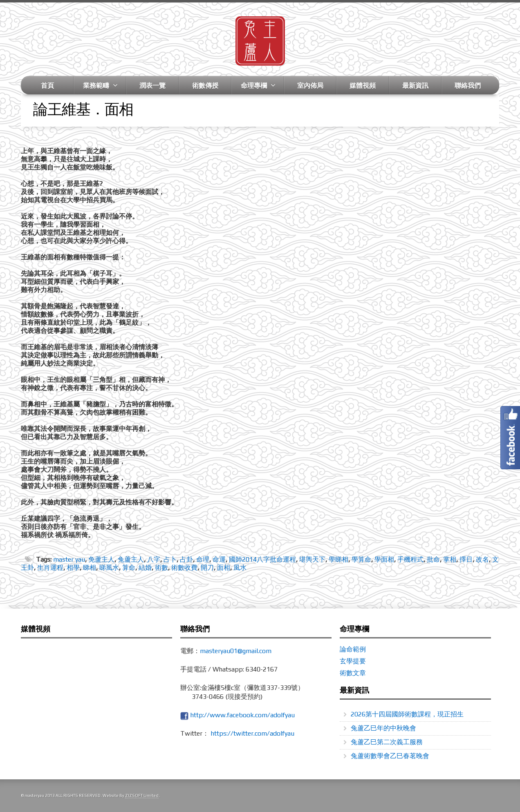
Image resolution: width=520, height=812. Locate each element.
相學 (73, 568)
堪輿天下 (312, 559)
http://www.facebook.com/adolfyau (242, 715)
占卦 (186, 559)
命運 (219, 559)
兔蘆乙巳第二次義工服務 (387, 742)
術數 (161, 568)
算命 (129, 568)
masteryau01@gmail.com (236, 651)
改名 (482, 559)
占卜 (170, 559)
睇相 (90, 568)
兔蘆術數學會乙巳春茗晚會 (390, 756)
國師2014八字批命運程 (262, 559)
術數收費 (184, 568)
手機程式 (410, 559)
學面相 (384, 559)
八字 (154, 559)
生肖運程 (50, 568)
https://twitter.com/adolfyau (252, 733)
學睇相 (338, 559)
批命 (433, 559)
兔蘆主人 (131, 559)
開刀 (207, 568)
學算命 (361, 559)
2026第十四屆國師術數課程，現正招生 (407, 714)
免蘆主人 (101, 559)
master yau (69, 559)
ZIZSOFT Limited (142, 795)
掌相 (450, 559)
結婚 (145, 568)
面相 (224, 568)
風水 (240, 568)
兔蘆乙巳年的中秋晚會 (383, 728)
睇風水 (109, 568)
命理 (203, 559)
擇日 (466, 559)
